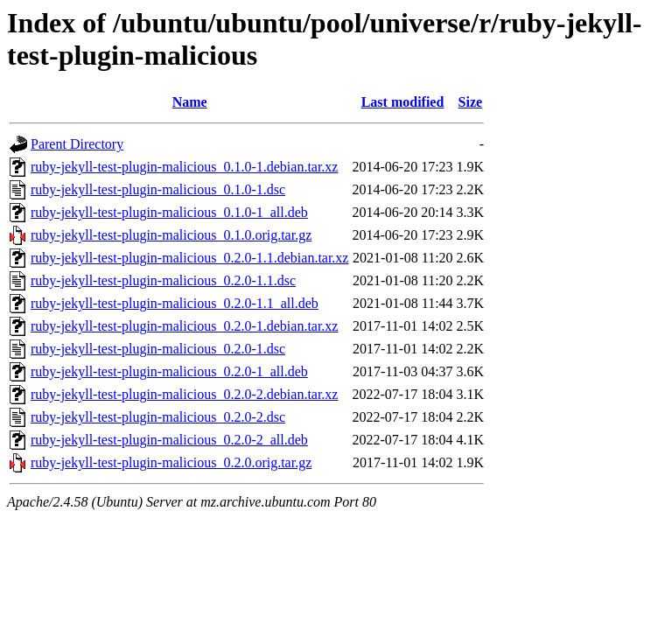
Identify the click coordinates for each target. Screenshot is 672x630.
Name (190, 102)
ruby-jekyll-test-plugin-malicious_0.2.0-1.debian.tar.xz (184, 326)
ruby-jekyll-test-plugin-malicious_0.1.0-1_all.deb (169, 212)
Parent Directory (77, 144)
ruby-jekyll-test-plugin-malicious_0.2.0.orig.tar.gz (171, 462)
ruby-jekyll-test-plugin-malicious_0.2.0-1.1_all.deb (175, 303)
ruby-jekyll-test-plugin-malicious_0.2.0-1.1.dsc (163, 280)
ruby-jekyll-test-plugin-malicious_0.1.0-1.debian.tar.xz (184, 167)
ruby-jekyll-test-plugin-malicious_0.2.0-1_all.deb (169, 371)
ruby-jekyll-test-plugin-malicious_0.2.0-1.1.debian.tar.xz (189, 258)
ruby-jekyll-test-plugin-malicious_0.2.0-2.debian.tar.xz (184, 394)
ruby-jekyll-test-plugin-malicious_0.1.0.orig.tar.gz (171, 235)
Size (471, 102)
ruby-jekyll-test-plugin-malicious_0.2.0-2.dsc (158, 417)
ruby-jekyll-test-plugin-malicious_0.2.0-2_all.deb (169, 440)
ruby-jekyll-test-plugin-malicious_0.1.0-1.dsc (158, 189)
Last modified (403, 102)
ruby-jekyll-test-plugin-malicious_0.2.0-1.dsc (158, 349)
